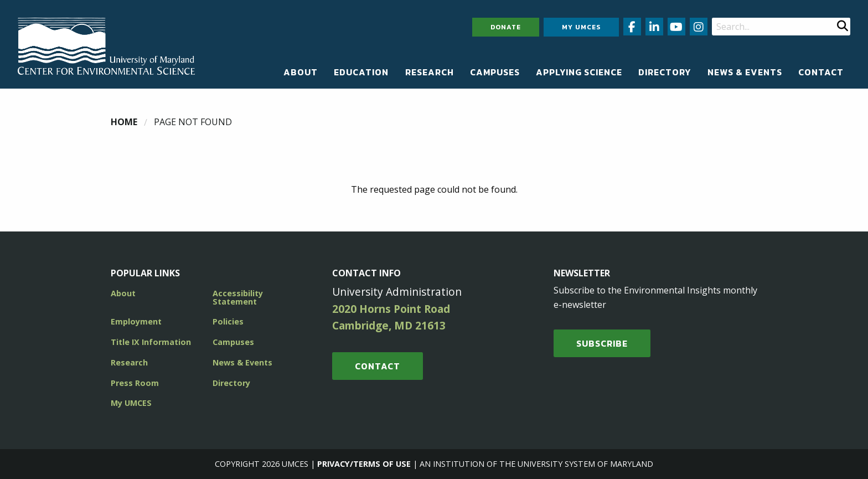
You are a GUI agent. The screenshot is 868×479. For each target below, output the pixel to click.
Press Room (135, 383)
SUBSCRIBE (602, 343)
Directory (665, 72)
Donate (506, 27)
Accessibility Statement (238, 297)
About (301, 72)
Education (361, 72)
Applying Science (579, 72)
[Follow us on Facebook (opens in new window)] (632, 27)
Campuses (495, 72)
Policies (228, 321)
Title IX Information (151, 342)
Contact (821, 72)
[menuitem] (301, 72)
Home (124, 122)
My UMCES (581, 27)
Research (430, 72)
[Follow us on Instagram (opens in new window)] (699, 27)
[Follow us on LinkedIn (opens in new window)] (654, 27)
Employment (136, 321)
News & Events (745, 72)
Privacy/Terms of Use (364, 464)
